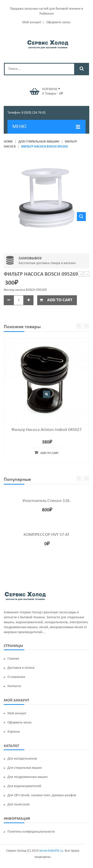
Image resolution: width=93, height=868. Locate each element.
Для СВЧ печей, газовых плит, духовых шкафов (42, 795)
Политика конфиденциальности (31, 832)
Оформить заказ (58, 22)
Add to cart (60, 300)
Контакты (14, 686)
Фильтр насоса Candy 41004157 (81, 274)
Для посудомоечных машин (28, 777)
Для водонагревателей (24, 786)
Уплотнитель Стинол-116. (46, 501)
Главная (13, 659)
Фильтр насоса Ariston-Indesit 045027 (46, 430)
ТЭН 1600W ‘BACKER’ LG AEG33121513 (87, 274)
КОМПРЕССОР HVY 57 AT (46, 535)
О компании (16, 677)
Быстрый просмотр (47, 394)
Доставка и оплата (21, 668)
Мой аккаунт (32, 22)
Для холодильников (22, 759)
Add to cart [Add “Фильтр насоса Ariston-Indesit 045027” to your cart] (49, 453)
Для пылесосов (18, 805)
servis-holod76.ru (51, 851)
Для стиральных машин (39, 142)
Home (8, 142)
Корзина (14, 732)
